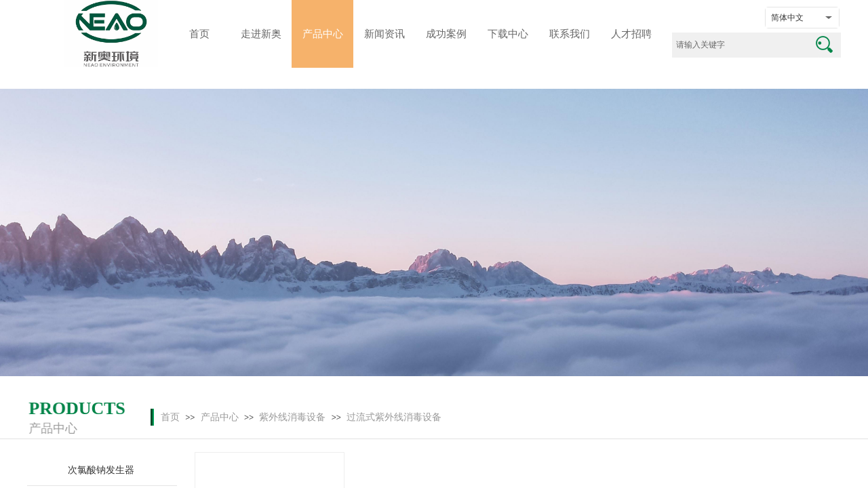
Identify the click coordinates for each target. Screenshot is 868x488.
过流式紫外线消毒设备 (394, 417)
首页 (170, 417)
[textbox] (739, 45)
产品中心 (220, 417)
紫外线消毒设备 (292, 417)
